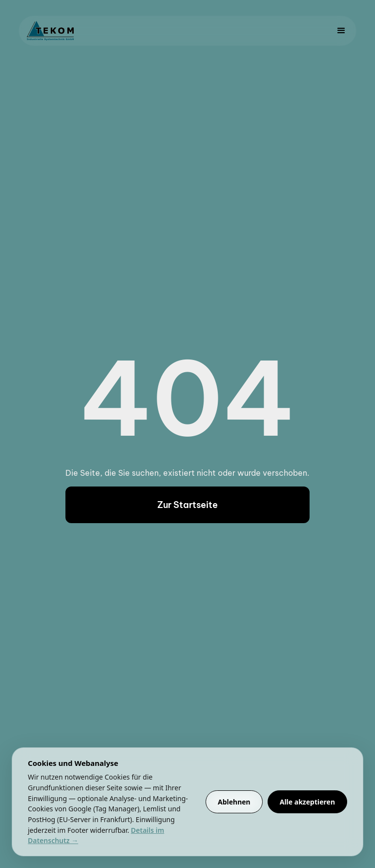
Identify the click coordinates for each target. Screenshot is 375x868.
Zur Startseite (187, 505)
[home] (50, 31)
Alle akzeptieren (307, 802)
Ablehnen (234, 802)
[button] (341, 31)
